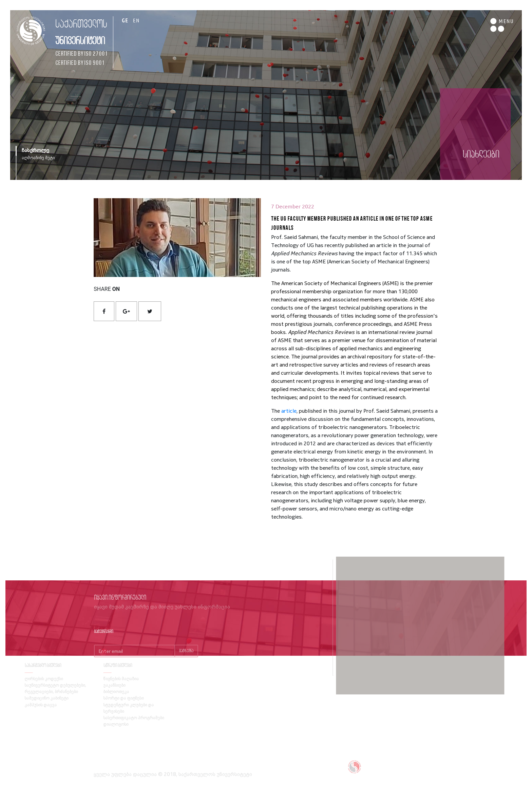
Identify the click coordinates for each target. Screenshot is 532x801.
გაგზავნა (186, 659)
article (289, 411)
